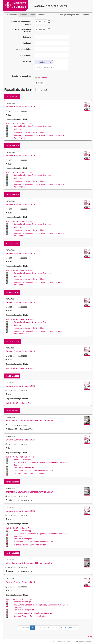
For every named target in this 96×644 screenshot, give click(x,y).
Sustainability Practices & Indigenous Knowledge (32, 126)
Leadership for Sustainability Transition (28, 132)
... (57, 628)
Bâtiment (27, 43)
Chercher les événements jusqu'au (20, 31)
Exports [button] (41, 15)
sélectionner (41, 78)
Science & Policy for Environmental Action (30, 474)
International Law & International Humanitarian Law (29, 421)
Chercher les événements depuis (20, 23)
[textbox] (48, 67)
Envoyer (39, 83)
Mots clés (27, 61)
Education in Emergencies (24, 467)
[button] (49, 21)
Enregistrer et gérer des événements (74, 15)
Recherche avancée (27, 15)
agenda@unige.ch (86, 642)
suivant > (73, 628)
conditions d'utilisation (62, 642)
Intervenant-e (25, 55)
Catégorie (27, 37)
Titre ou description (23, 49)
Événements (12, 15)
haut (89, 637)
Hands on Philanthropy (22, 459)
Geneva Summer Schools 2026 (20, 107)
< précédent (24, 628)
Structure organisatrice (21, 76)
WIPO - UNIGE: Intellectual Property (20, 124)
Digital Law (18, 129)
